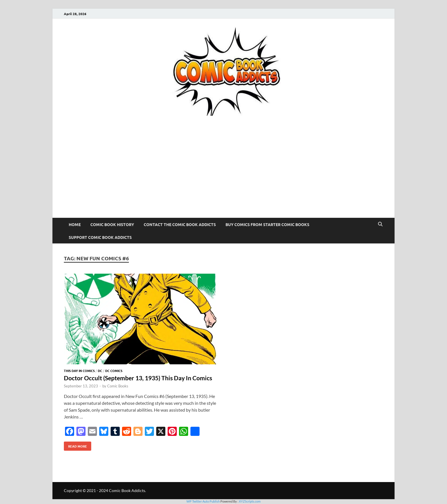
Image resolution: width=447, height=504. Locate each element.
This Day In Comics (79, 371)
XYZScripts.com (250, 501)
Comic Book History (112, 224)
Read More (75, 445)
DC (100, 371)
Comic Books (118, 386)
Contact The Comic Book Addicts (180, 224)
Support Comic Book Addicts (100, 237)
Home (75, 224)
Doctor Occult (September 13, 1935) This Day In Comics (138, 378)
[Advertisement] (223, 175)
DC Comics (114, 371)
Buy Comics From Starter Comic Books (267, 224)
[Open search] (380, 224)
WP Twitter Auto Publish (203, 501)
